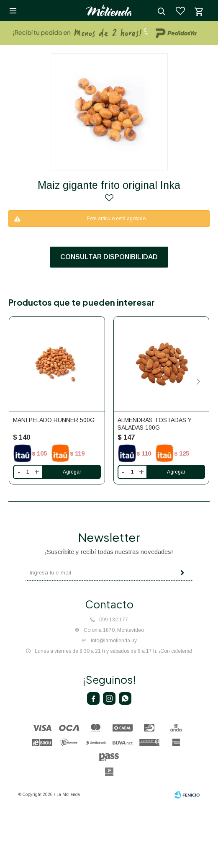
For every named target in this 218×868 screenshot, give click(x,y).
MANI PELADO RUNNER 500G (54, 420)
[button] (198, 382)
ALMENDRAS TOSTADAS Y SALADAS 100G (155, 424)
